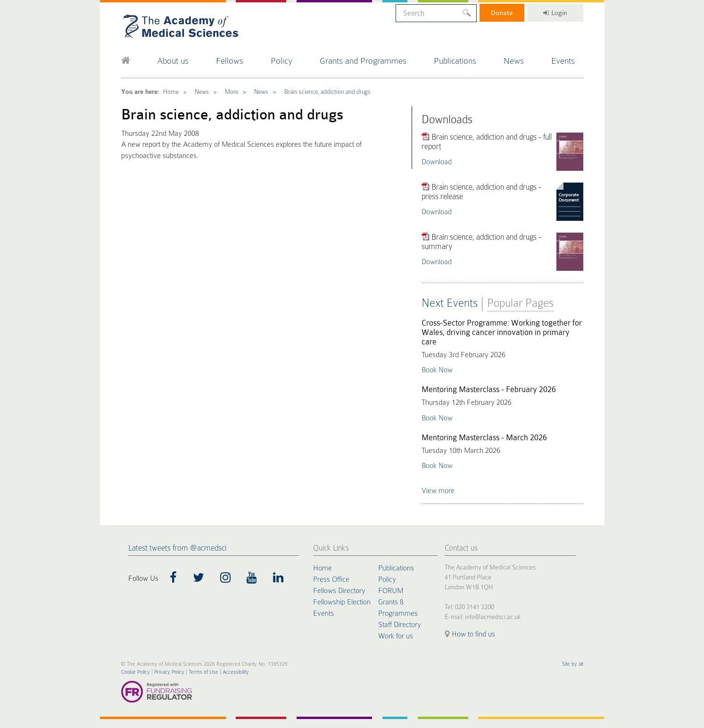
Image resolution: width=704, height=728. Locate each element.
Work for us (396, 636)
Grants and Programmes (363, 61)
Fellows (230, 61)
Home (171, 92)
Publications (455, 61)
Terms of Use (203, 672)
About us (173, 61)
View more (438, 491)
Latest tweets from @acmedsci (177, 548)
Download (437, 162)
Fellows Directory (339, 591)
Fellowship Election (342, 602)
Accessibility (236, 672)
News (514, 61)
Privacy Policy (169, 672)
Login (555, 13)
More (232, 92)
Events (563, 61)
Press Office (331, 579)
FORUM (391, 591)
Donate (502, 13)
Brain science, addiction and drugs (327, 92)
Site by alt (573, 664)
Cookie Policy (136, 672)
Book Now (437, 370)
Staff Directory (400, 625)
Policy (282, 61)
